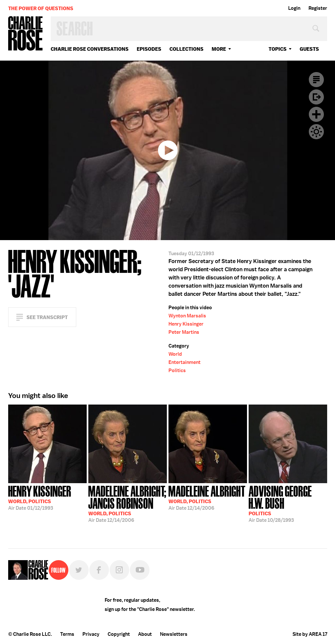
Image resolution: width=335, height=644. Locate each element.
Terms (67, 634)
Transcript (316, 80)
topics (278, 49)
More (219, 49)
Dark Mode (316, 132)
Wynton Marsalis (187, 316)
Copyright (119, 634)
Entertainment (185, 362)
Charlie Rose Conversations (90, 49)
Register (318, 8)
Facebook (99, 570)
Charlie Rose (26, 34)
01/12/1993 (40, 497)
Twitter (79, 570)
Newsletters (174, 634)
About (145, 634)
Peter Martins (184, 332)
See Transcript (47, 317)
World (175, 354)
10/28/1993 (288, 503)
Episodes (149, 49)
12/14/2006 (128, 503)
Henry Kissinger (186, 324)
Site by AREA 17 (310, 634)
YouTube (140, 570)
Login (294, 8)
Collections (186, 49)
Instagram (119, 570)
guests (309, 49)
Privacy (91, 634)
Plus (316, 114)
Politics (177, 370)
